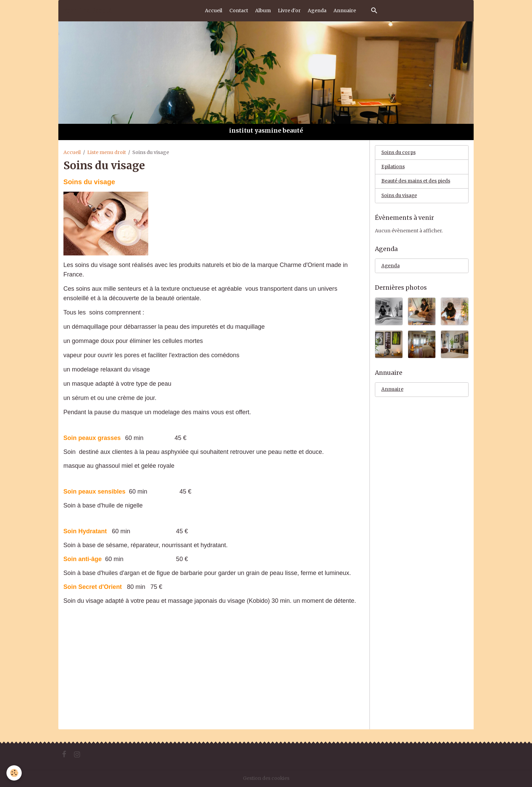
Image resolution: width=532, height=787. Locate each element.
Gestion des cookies (266, 778)
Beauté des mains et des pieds (416, 182)
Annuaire (345, 11)
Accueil (214, 11)
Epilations (393, 167)
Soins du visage (400, 196)
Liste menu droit (107, 152)
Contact (239, 11)
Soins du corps (399, 153)
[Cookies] (14, 773)
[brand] (88, 11)
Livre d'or (289, 11)
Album (263, 11)
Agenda (317, 11)
